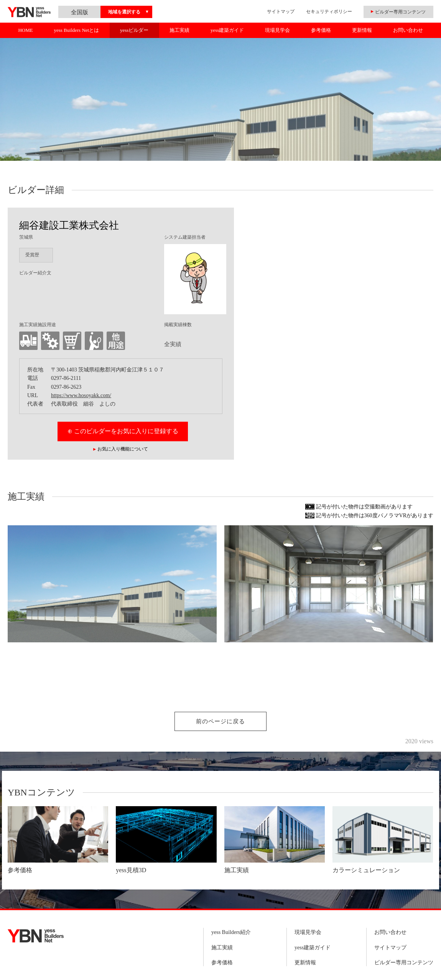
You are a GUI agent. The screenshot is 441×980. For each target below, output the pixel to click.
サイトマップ (281, 12)
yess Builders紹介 (231, 932)
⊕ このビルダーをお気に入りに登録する (123, 431)
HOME (25, 30)
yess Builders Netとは (76, 30)
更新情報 (362, 30)
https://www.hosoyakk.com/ (81, 395)
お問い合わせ (408, 30)
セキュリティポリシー (329, 12)
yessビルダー (134, 30)
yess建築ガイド (227, 30)
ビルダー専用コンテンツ (404, 963)
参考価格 (321, 30)
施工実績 (179, 30)
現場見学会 (277, 30)
